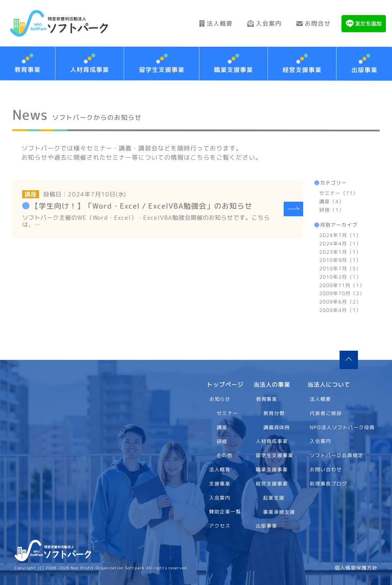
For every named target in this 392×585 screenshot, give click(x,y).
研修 (222, 441)
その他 (224, 455)
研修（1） (332, 209)
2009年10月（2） (342, 293)
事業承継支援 (279, 511)
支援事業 (220, 483)
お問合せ (313, 23)
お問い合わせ (326, 469)
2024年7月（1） (340, 235)
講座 (222, 427)
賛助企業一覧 (225, 511)
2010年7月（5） (340, 268)
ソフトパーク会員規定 (337, 455)
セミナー (227, 413)
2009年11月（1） (342, 285)
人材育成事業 (90, 70)
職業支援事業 (234, 70)
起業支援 (274, 497)
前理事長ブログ (329, 483)
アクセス (220, 526)
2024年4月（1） (340, 243)
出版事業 (266, 526)
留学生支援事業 (162, 70)
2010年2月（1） (340, 276)
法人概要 (212, 23)
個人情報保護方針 (356, 568)
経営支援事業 (302, 70)
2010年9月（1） (340, 260)
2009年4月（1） (340, 310)
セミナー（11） (339, 193)
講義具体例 (277, 427)
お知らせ (220, 399)
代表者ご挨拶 (326, 413)
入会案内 (263, 23)
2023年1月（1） (340, 252)
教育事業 (267, 399)
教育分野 (274, 413)
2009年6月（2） (340, 302)
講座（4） (332, 201)
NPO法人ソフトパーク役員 (343, 427)
